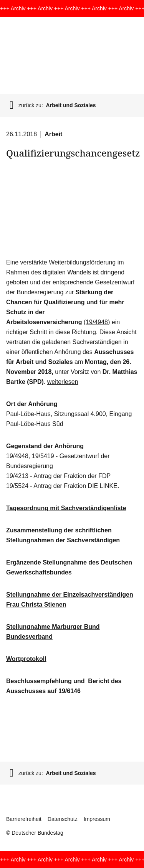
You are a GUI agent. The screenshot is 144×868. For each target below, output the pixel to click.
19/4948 (97, 322)
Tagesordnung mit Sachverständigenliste (66, 508)
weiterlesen (63, 382)
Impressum (97, 819)
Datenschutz (63, 819)
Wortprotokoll (26, 659)
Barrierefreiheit (24, 819)
